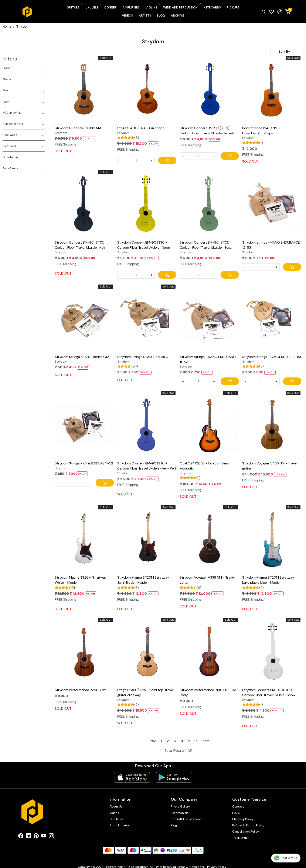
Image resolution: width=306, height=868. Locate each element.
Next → (207, 741)
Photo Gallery (180, 806)
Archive (177, 15)
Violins (153, 7)
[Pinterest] (36, 837)
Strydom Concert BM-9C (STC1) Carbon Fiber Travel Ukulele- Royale (207, 131)
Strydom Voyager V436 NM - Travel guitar (270, 466)
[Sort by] (287, 52)
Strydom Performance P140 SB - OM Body (208, 692)
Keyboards (213, 7)
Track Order (240, 838)
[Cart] (167, 160)
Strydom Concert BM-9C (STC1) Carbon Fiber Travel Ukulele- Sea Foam (205, 245)
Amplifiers (131, 7)
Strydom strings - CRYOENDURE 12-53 (272, 357)
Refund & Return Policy (248, 825)
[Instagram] (51, 837)
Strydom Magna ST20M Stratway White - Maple (81, 580)
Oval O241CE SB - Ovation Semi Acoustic (204, 466)
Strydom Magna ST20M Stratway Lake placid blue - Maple (268, 580)
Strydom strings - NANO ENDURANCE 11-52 (209, 359)
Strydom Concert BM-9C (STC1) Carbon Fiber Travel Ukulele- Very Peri (147, 466)
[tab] (24, 68)
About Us (116, 806)
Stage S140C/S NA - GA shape (141, 128)
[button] (280, 12)
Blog (161, 15)
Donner (110, 7)
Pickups (233, 7)
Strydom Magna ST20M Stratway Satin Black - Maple (143, 580)
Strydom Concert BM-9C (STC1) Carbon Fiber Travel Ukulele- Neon (144, 245)
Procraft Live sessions (186, 819)
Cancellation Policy (246, 832)
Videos (127, 15)
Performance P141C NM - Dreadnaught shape (261, 131)
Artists (145, 15)
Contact (238, 806)
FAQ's (236, 813)
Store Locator (119, 825)
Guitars (74, 7)
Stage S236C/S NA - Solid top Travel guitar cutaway (145, 692)
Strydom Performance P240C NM (81, 690)
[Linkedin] (28, 837)
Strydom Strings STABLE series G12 (82, 357)
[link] (263, 12)
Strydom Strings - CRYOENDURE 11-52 (84, 463)
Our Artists (117, 819)
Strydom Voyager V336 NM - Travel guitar (207, 580)
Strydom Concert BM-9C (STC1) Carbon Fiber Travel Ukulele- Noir (80, 245)
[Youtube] (44, 837)
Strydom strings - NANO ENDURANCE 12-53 (271, 245)
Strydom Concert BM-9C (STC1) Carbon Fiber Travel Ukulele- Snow (269, 692)
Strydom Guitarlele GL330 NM (78, 128)
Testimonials (180, 813)
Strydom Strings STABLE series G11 (144, 357)
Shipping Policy (243, 819)
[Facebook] (21, 837)
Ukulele (93, 7)
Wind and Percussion (182, 7)
